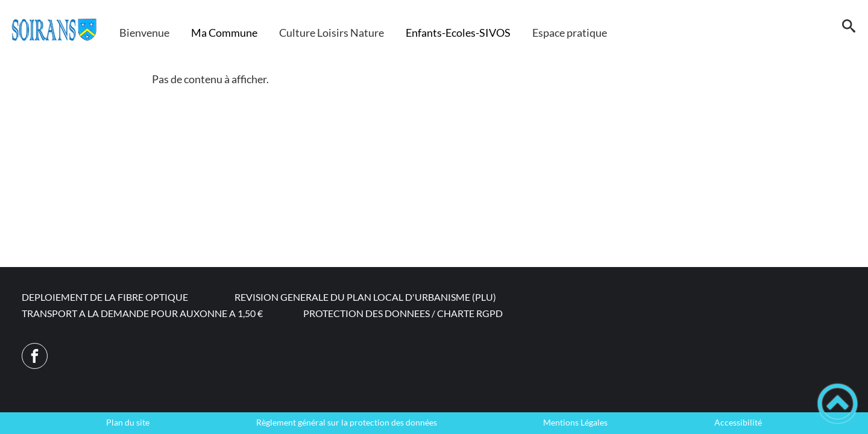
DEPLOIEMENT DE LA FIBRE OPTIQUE (105, 297)
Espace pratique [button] (570, 33)
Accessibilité (738, 423)
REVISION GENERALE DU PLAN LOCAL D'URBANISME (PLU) (365, 297)
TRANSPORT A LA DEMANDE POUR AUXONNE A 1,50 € (142, 313)
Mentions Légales (575, 423)
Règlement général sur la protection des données (347, 423)
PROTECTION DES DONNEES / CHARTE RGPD (403, 313)
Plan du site (128, 423)
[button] (848, 30)
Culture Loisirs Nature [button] (332, 33)
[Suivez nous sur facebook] (35, 356)
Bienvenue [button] (144, 33)
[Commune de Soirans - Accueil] (54, 30)
